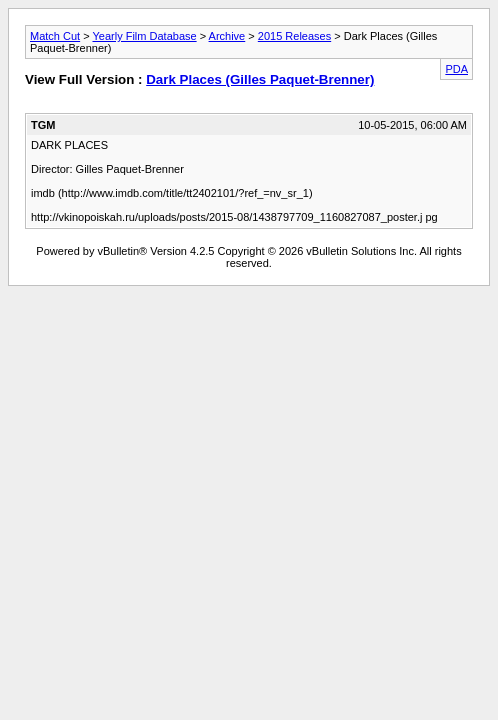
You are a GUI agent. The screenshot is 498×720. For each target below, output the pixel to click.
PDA (456, 69)
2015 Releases (294, 36)
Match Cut (55, 36)
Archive (227, 36)
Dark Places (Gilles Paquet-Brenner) (260, 79)
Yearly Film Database (144, 36)
